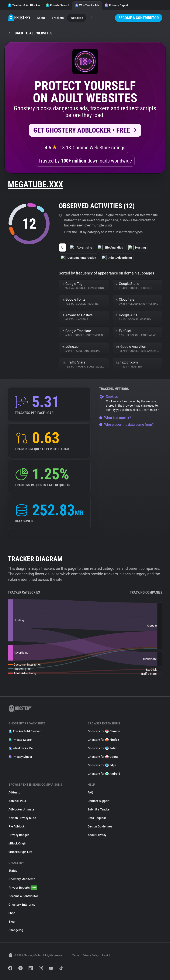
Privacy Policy (91, 955)
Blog (12, 922)
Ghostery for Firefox (103, 740)
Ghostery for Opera (103, 757)
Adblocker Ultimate (21, 809)
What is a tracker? (115, 418)
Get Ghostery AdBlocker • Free (82, 130)
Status (13, 871)
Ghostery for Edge (102, 765)
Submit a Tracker (99, 809)
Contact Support (99, 801)
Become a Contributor (139, 18)
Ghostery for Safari (103, 748)
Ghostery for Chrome (104, 731)
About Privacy (97, 835)
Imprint (106, 955)
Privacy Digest (116, 5)
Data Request (97, 818)
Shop (12, 913)
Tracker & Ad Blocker (24, 5)
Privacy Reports (23, 888)
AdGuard (14, 792)
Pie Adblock (16, 826)
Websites (77, 18)
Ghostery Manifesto (22, 879)
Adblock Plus (17, 801)
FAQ (90, 792)
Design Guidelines (100, 826)
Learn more (151, 410)
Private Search (58, 5)
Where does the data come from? (126, 425)
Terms (76, 955)
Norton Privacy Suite (22, 818)
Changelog (16, 930)
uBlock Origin (18, 843)
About (41, 18)
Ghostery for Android (104, 774)
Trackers (58, 18)
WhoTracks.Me (87, 5)
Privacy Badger (19, 835)
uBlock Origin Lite (20, 852)
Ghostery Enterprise (22, 905)
